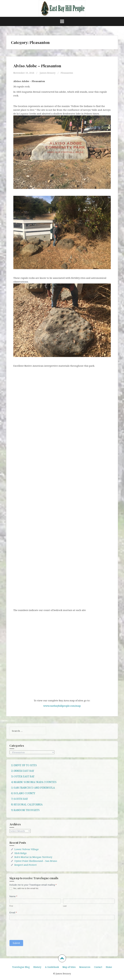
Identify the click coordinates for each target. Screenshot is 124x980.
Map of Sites (69, 967)
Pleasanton (67, 73)
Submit (16, 943)
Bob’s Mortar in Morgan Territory (33, 857)
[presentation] (33, 929)
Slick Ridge (21, 853)
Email (13, 912)
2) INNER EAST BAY (23, 771)
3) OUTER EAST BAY (23, 776)
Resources (85, 967)
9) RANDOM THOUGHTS (25, 810)
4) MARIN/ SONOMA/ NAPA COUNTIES (34, 782)
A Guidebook (52, 967)
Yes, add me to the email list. (24, 888)
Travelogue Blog (21, 967)
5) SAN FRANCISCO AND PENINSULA (33, 788)
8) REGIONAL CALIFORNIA (27, 804)
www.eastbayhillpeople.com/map (62, 706)
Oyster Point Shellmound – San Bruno (36, 861)
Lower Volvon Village (27, 849)
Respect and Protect (26, 865)
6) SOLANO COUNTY (23, 793)
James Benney (48, 73)
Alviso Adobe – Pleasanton (37, 66)
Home (109, 967)
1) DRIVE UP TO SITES (24, 765)
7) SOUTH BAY (19, 799)
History (37, 967)
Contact (98, 967)
